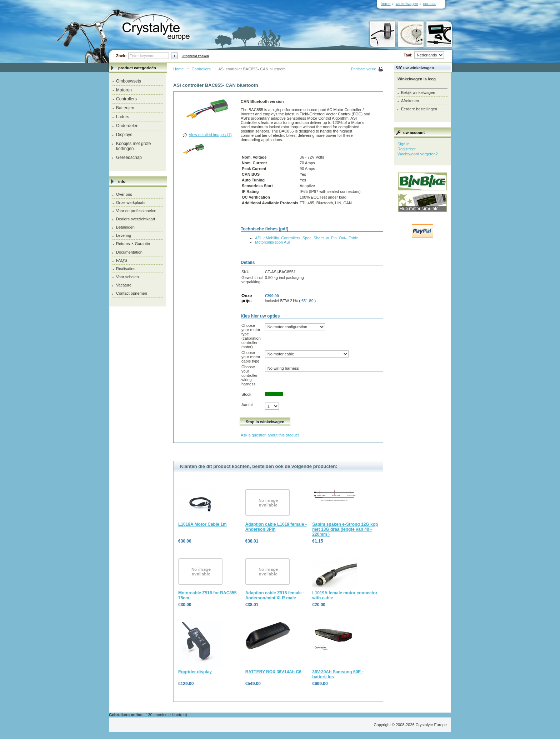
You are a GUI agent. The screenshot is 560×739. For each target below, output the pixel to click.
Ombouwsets (129, 81)
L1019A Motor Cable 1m (202, 524)
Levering (124, 235)
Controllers (126, 99)
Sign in (404, 144)
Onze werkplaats (131, 203)
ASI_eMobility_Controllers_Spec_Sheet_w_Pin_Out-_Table (307, 238)
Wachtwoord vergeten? (418, 154)
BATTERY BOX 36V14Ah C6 (273, 672)
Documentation (129, 252)
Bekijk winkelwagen (418, 93)
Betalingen (125, 227)
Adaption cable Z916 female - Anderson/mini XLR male (275, 595)
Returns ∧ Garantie (133, 244)
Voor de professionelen (136, 211)
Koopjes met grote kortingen (133, 146)
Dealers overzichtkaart (136, 219)
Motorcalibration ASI (272, 242)
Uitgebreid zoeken (195, 56)
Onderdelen (127, 126)
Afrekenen (410, 101)
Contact (429, 4)
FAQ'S (122, 260)
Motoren (124, 90)
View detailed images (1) (210, 135)
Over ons (124, 194)
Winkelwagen (407, 4)
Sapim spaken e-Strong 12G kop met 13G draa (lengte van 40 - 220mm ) (345, 529)
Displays (124, 135)
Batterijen (125, 108)
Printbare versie (364, 69)
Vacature (124, 285)
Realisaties (126, 269)
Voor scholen (127, 277)
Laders (123, 117)
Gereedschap (129, 158)
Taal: (424, 55)
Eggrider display (195, 672)
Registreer (407, 149)
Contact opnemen (132, 293)
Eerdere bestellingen (419, 109)
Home (178, 69)
